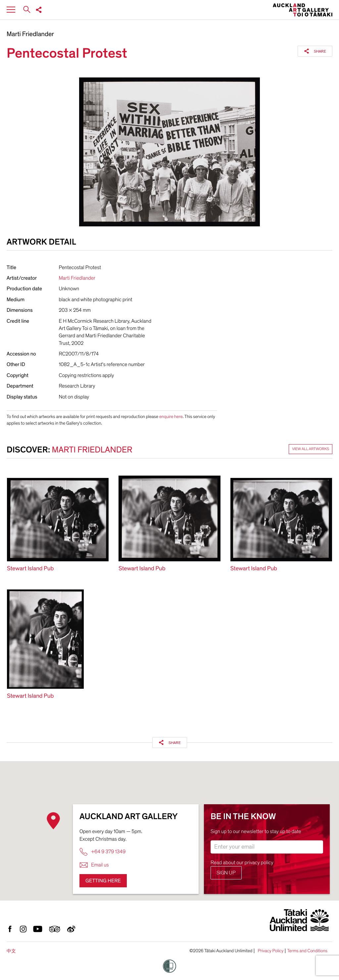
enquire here (171, 417)
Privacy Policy (270, 951)
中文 (11, 951)
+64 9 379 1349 (102, 852)
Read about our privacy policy (242, 863)
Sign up (226, 873)
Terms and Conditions (307, 951)
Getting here (103, 881)
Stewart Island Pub (30, 569)
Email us (94, 865)
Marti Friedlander (30, 34)
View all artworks (311, 449)
